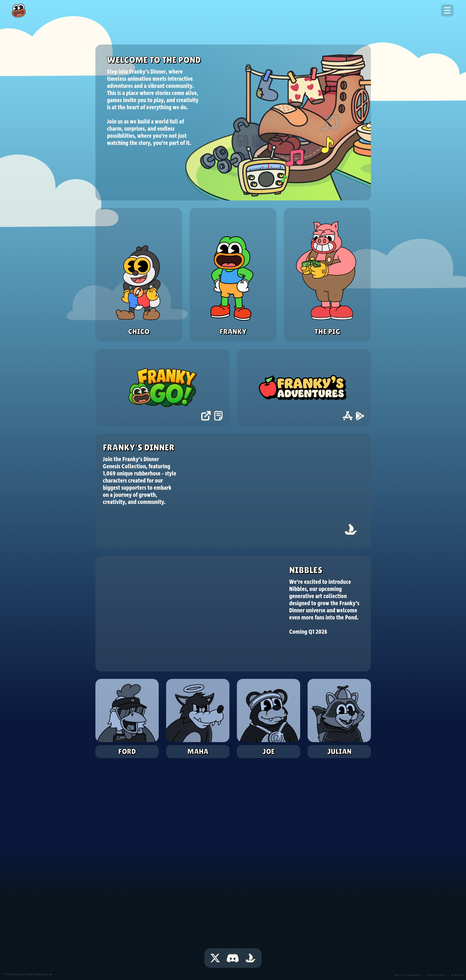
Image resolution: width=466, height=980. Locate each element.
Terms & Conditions (407, 975)
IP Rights (457, 975)
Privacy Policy (435, 975)
